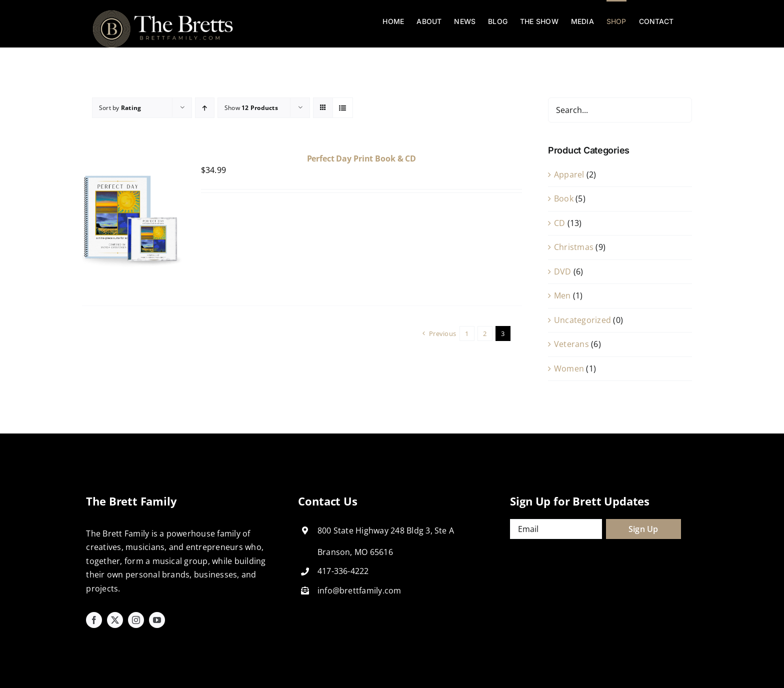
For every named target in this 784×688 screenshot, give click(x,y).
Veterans (571, 344)
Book (564, 198)
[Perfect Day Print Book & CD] (132, 160)
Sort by (120, 108)
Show (251, 108)
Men (562, 295)
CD (559, 223)
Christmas (574, 247)
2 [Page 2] (485, 333)
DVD (563, 271)
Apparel (569, 174)
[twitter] (115, 620)
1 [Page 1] (467, 333)
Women (569, 368)
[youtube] (157, 620)
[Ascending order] (205, 108)
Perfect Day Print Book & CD (362, 158)
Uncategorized (582, 320)
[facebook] (94, 620)
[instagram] (136, 620)
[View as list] (343, 108)
